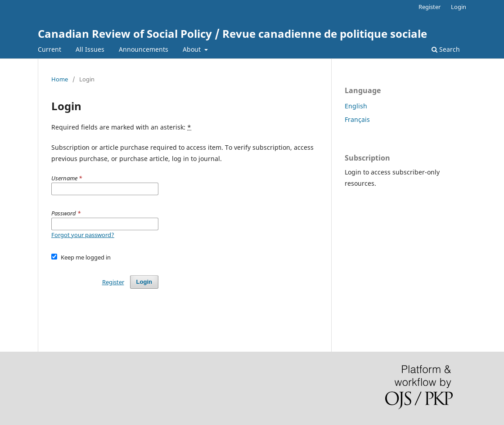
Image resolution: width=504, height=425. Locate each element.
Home (60, 79)
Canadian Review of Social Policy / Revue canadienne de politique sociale (232, 34)
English (356, 106)
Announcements (144, 49)
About (193, 49)
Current (49, 49)
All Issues (90, 49)
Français (357, 119)
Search (446, 49)
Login (459, 7)
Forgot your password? (83, 235)
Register (430, 7)
